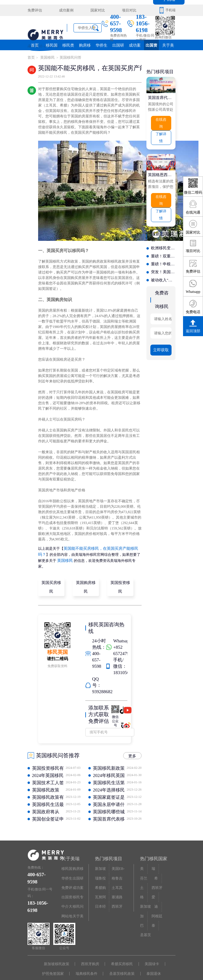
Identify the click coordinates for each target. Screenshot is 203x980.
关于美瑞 (168, 45)
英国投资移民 (121, 578)
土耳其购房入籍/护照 (119, 876)
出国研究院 (118, 46)
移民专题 (78, 885)
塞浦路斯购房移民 (118, 885)
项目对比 (120, 10)
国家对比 (92, 10)
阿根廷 (156, 901)
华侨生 (101, 45)
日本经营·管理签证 (102, 894)
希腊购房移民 (102, 876)
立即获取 (161, 337)
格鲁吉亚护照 (118, 868)
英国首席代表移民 (161, 96)
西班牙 (156, 875)
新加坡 (145, 892)
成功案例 (63, 10)
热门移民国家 (153, 848)
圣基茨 (145, 918)
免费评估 (34, 10)
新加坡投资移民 (102, 859)
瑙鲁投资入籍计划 (102, 868)
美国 (143, 858)
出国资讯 (152, 46)
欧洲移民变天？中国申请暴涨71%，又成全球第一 (163, 241)
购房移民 (85, 45)
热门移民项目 (108, 848)
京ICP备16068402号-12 (152, 969)
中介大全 (66, 894)
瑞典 (155, 858)
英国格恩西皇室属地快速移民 (161, 170)
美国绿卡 (149, 953)
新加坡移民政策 (59, 953)
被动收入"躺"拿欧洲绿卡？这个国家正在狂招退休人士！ (163, 270)
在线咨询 (161, 121)
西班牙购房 (91, 953)
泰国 (155, 909)
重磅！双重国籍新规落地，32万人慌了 (163, 249)
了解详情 (161, 134)
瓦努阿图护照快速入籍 (102, 885)
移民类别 (68, 46)
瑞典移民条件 (87, 961)
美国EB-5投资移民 (118, 859)
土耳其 (143, 876)
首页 (35, 45)
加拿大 (143, 902)
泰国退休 (151, 961)
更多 (133, 746)
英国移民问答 (68, 57)
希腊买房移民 (121, 953)
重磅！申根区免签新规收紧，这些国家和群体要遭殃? (163, 256)
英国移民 (46, 57)
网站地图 (66, 902)
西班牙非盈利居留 (118, 894)
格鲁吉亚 (143, 885)
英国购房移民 (86, 578)
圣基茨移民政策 (121, 961)
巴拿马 (143, 911)
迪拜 (158, 892)
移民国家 (51, 46)
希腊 (158, 866)
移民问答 (78, 894)
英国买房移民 (52, 578)
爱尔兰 (155, 885)
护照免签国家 (56, 961)
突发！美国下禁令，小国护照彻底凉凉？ (163, 263)
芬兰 (143, 866)
